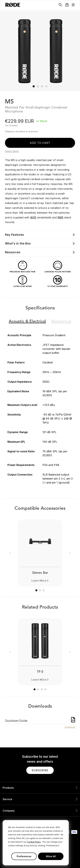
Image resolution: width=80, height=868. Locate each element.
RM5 (60, 217)
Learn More (39, 581)
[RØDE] (13, 5)
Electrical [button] (27, 321)
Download (70, 727)
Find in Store (12, 151)
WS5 (33, 217)
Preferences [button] (24, 856)
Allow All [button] (51, 856)
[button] (67, 5)
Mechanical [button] (61, 321)
